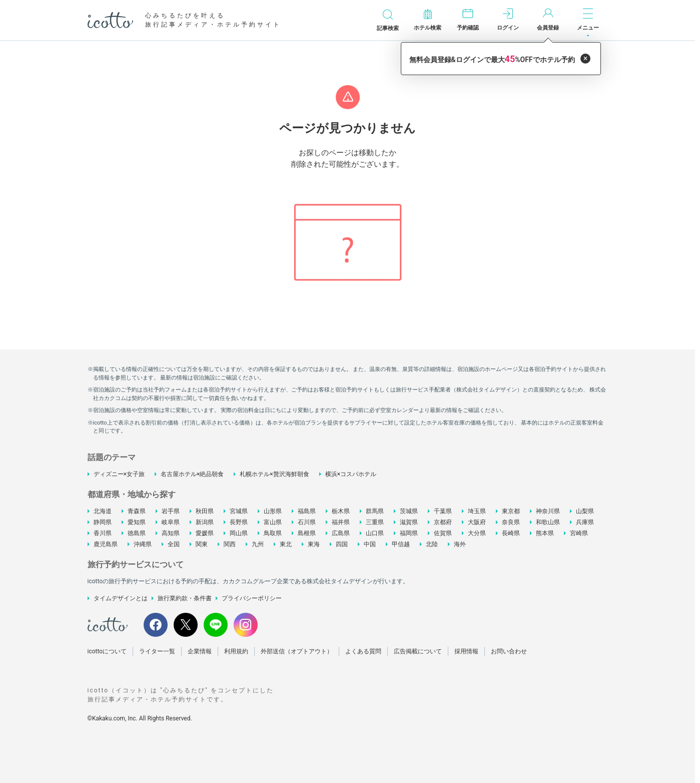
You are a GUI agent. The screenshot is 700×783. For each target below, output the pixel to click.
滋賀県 (409, 522)
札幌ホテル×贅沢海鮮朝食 (274, 474)
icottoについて (107, 651)
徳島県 (137, 533)
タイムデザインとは (121, 598)
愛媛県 (205, 533)
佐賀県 (443, 533)
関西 (230, 544)
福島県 (307, 511)
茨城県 (409, 511)
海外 (460, 544)
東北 (286, 544)
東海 (314, 544)
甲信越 (401, 544)
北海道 (103, 511)
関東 (202, 544)
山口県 (375, 533)
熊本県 (545, 533)
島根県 (307, 533)
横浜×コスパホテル (351, 474)
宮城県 (239, 511)
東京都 (511, 511)
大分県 (477, 533)
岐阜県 (171, 522)
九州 (258, 544)
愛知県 (137, 522)
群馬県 (375, 511)
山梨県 (585, 511)
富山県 (273, 522)
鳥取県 (273, 533)
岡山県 (239, 533)
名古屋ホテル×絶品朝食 (192, 474)
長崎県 (511, 533)
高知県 (171, 533)
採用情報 (466, 651)
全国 (174, 544)
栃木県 (341, 511)
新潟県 (205, 522)
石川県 (307, 522)
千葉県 (443, 511)
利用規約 (236, 651)
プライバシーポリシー (252, 598)
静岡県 (103, 522)
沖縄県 (143, 544)
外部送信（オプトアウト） (297, 651)
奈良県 (511, 522)
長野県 (239, 522)
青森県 (137, 511)
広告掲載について (418, 651)
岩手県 (171, 511)
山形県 (273, 511)
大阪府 (477, 522)
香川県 (103, 533)
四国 (342, 544)
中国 (370, 544)
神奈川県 (548, 511)
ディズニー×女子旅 (119, 474)
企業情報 (200, 651)
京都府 (443, 522)
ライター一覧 (157, 651)
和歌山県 (548, 522)
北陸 (432, 544)
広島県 (341, 533)
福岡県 (409, 533)
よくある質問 (363, 651)
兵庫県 (585, 522)
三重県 (375, 522)
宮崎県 (579, 533)
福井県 (341, 522)
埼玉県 (477, 511)
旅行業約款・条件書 (185, 598)
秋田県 (205, 511)
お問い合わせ (509, 651)
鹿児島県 (106, 544)
